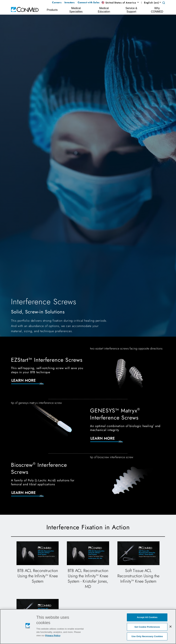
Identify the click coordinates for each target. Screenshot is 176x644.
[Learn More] (32, 383)
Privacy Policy (53, 635)
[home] (25, 9)
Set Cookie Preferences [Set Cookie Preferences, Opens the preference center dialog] (147, 627)
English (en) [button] (149, 3)
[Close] (170, 626)
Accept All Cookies (147, 617)
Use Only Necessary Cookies (147, 636)
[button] (120, 3)
